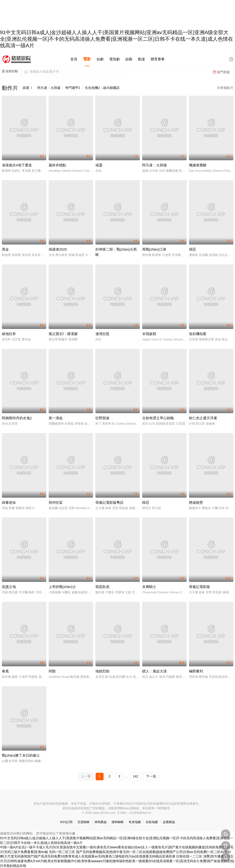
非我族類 (149, 334)
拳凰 (5, 671)
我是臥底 (102, 587)
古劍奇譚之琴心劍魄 (158, 418)
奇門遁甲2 (73, 88)
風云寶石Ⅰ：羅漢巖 (63, 334)
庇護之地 (9, 587)
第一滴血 (56, 418)
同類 (52, 671)
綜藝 (129, 59)
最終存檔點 (57, 165)
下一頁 (151, 776)
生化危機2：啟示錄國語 (102, 88)
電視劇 (114, 59)
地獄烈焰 (102, 671)
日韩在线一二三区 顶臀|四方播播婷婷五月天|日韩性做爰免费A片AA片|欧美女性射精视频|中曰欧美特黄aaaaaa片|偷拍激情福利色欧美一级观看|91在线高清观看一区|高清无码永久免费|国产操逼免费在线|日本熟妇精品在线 (117, 861)
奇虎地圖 (135, 822)
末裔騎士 (149, 587)
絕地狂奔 (9, 334)
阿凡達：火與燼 (49, 88)
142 (135, 776)
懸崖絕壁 (196, 502)
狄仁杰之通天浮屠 (203, 418)
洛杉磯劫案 (198, 334)
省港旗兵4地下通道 (17, 165)
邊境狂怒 (102, 334)
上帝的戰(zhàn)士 (62, 587)
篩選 (28, 88)
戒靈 (99, 165)
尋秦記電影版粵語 (109, 502)
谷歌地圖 (152, 822)
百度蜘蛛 (83, 822)
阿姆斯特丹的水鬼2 (17, 418)
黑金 (5, 249)
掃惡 (192, 249)
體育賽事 (158, 59)
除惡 (146, 502)
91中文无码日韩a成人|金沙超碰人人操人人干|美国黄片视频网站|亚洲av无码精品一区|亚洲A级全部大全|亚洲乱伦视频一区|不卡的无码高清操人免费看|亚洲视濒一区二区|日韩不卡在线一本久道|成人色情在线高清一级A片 (117, 39)
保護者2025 (58, 249)
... (127, 776)
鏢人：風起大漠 (154, 671)
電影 (87, 59)
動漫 (141, 59)
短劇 (100, 59)
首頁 (74, 59)
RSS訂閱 (66, 822)
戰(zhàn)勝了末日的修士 (21, 755)
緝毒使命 (9, 502)
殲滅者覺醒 (198, 165)
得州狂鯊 (56, 502)
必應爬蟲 (169, 822)
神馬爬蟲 (101, 822)
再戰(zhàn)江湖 (154, 249)
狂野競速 (102, 418)
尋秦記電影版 (199, 587)
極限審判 (196, 671)
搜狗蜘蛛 (118, 822)
